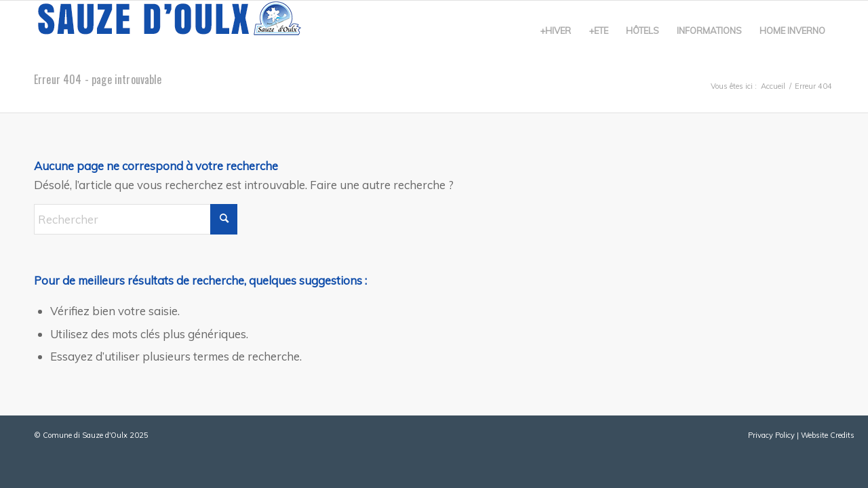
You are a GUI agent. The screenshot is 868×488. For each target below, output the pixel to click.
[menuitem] (555, 30)
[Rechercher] (136, 219)
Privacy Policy (771, 435)
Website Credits (828, 435)
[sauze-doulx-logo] (170, 30)
